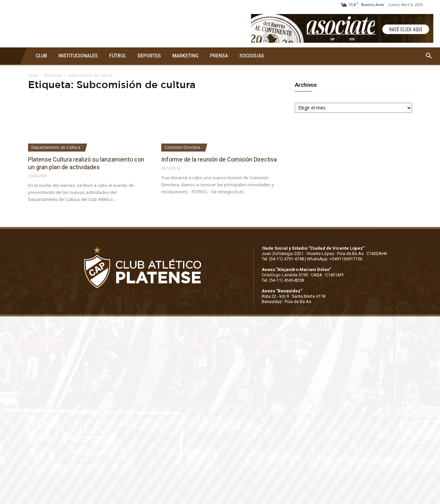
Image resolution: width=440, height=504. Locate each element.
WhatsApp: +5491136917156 (335, 259)
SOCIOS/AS (252, 56)
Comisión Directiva (182, 147)
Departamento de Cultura (56, 147)
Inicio (33, 75)
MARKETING (185, 56)
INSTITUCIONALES (78, 56)
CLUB (41, 56)
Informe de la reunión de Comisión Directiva (219, 159)
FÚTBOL (118, 56)
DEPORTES (149, 56)
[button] (429, 56)
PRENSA (219, 56)
